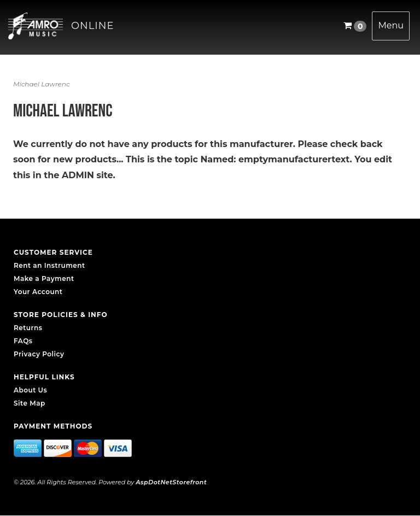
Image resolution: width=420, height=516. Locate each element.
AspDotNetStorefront (171, 482)
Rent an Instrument (49, 265)
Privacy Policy (39, 354)
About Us (30, 390)
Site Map (30, 403)
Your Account (38, 292)
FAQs (23, 341)
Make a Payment (44, 278)
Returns (28, 328)
